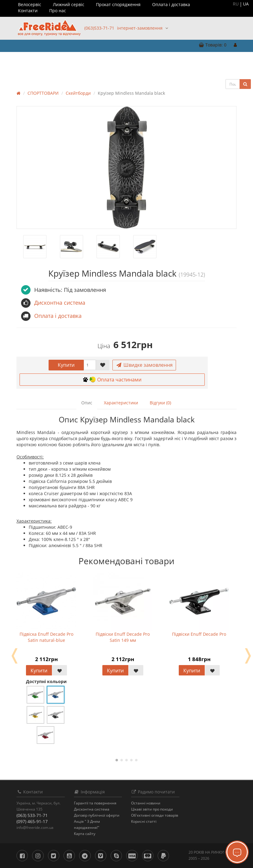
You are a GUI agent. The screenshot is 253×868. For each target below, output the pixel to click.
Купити (66, 365)
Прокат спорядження (118, 4)
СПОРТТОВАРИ (85, 59)
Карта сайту (85, 834)
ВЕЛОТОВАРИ (200, 59)
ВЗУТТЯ (33, 59)
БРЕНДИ (15, 72)
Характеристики (121, 403)
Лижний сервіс (69, 4)
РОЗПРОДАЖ (231, 59)
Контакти (28, 11)
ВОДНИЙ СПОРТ (164, 59)
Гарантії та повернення (95, 803)
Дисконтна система (92, 809)
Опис (87, 403)
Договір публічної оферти (97, 815)
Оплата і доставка (171, 4)
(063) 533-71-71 (32, 815)
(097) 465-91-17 (32, 821)
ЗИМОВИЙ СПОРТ (124, 59)
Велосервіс (30, 4)
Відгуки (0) (160, 403)
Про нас (58, 11)
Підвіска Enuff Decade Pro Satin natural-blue (46, 637)
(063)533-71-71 (99, 28)
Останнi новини (146, 803)
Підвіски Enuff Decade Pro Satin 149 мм (123, 637)
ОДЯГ (13, 59)
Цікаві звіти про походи (152, 809)
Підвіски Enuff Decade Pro (199, 634)
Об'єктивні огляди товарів (155, 815)
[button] (213, 45)
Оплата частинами (112, 380)
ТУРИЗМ (55, 59)
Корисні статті (144, 821)
